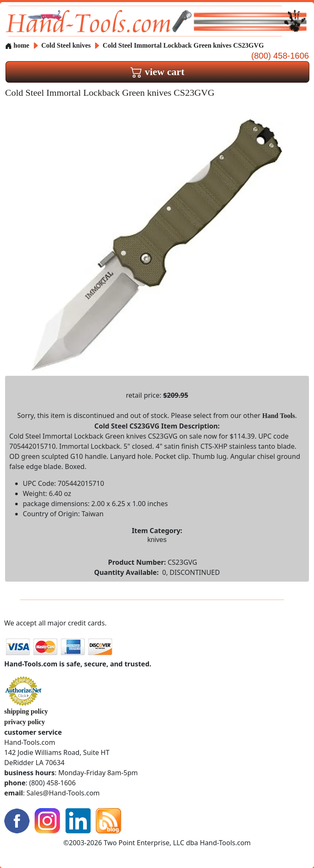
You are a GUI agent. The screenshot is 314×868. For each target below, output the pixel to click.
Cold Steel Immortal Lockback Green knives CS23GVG (183, 45)
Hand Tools (279, 416)
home (17, 45)
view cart (157, 72)
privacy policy (24, 722)
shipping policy (26, 711)
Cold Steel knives (66, 45)
